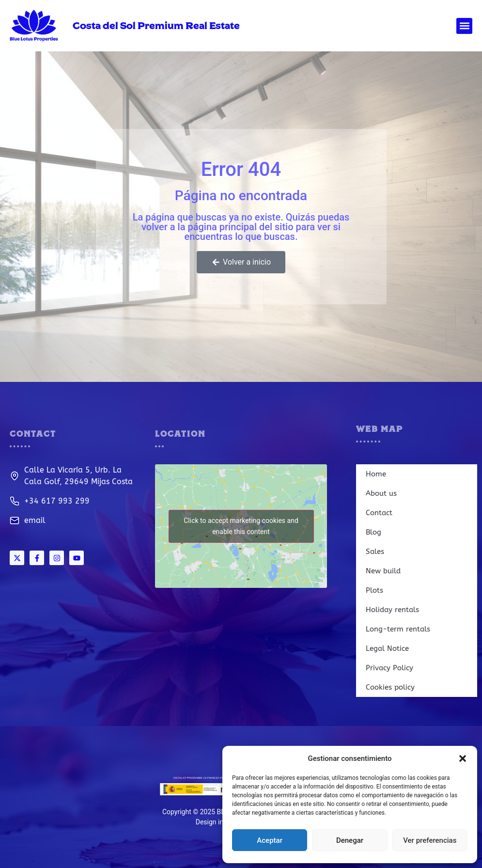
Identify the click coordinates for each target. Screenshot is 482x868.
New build (383, 571)
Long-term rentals (398, 629)
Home (376, 474)
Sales (375, 552)
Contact (379, 513)
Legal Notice (387, 648)
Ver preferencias (430, 840)
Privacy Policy (389, 668)
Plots (374, 590)
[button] (463, 758)
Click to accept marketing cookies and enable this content (241, 526)
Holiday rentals (392, 610)
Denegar (350, 840)
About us (381, 493)
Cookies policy (390, 687)
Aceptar (270, 840)
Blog (373, 532)
